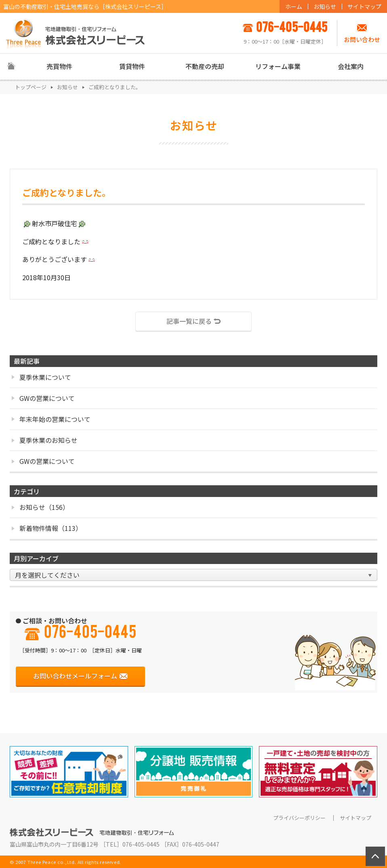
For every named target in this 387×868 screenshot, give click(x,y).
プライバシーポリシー (299, 818)
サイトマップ (364, 6)
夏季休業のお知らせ (45, 440)
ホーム (294, 6)
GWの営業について (43, 398)
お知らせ (325, 6)
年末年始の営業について (51, 419)
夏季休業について (41, 377)
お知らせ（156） (40, 507)
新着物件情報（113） (47, 528)
